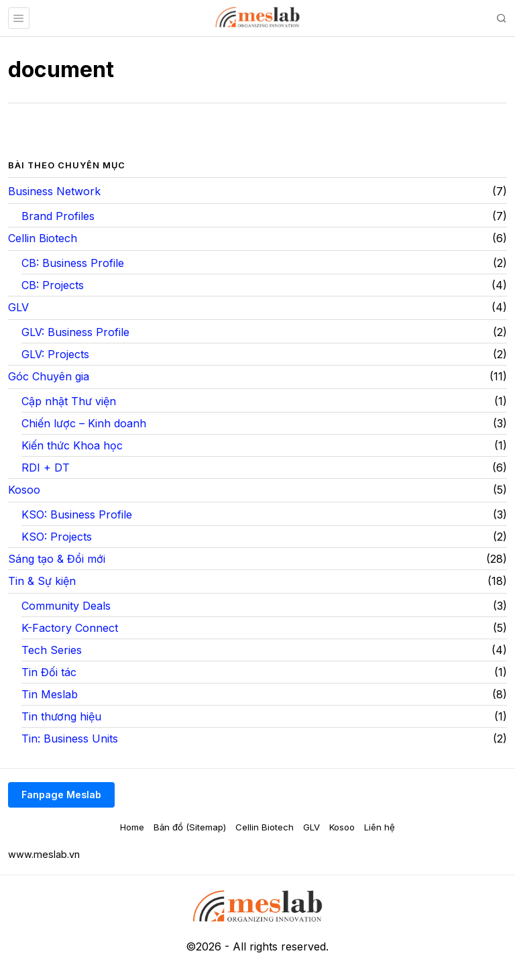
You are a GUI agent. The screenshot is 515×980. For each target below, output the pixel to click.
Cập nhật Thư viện (69, 401)
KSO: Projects (57, 537)
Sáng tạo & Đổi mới (57, 559)
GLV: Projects (55, 354)
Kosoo (24, 490)
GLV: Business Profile (75, 332)
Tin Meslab (50, 694)
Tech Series (52, 650)
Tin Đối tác (49, 672)
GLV (18, 307)
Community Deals (66, 606)
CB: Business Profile (73, 263)
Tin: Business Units (70, 739)
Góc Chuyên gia (49, 376)
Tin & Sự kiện (42, 581)
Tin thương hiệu (61, 716)
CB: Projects (53, 285)
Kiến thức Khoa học (72, 445)
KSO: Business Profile (77, 514)
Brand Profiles (58, 216)
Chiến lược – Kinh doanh (84, 423)
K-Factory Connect (70, 628)
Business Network (54, 191)
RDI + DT (46, 468)
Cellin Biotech (43, 238)
